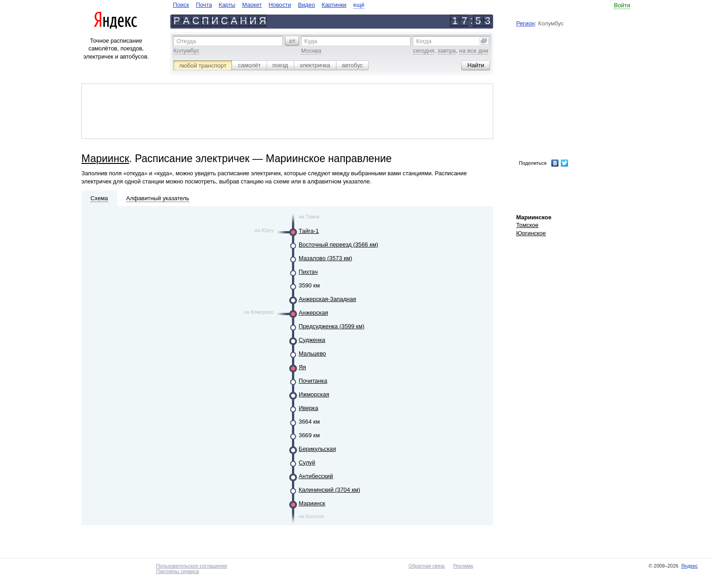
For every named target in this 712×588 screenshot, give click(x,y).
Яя (302, 367)
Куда (311, 41)
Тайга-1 (309, 231)
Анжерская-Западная (327, 299)
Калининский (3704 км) (329, 490)
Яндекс (690, 566)
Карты (227, 5)
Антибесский (316, 476)
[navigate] (269, 5)
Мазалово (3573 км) (326, 258)
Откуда (186, 41)
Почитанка (313, 381)
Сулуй (307, 462)
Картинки (334, 5)
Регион (526, 23)
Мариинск (105, 158)
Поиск (181, 5)
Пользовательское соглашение (192, 566)
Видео (306, 5)
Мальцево (312, 353)
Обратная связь (427, 566)
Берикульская (317, 449)
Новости (280, 5)
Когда (424, 41)
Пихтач (308, 272)
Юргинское (531, 233)
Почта (204, 5)
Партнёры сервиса (178, 571)
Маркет (252, 5)
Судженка (312, 340)
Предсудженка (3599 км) (332, 326)
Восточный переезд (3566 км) (339, 245)
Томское (527, 225)
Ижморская (314, 394)
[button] (292, 41)
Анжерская (314, 313)
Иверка (309, 408)
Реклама (463, 566)
